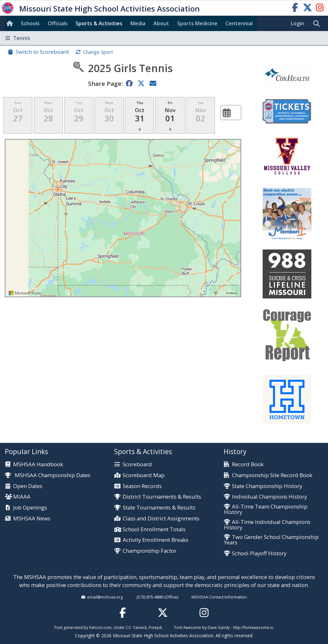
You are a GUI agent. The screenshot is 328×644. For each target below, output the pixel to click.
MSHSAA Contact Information (219, 597)
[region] (123, 218)
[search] (318, 24)
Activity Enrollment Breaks (156, 540)
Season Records (142, 486)
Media (138, 23)
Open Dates (28, 486)
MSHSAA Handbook (38, 465)
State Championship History (267, 486)
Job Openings (30, 508)
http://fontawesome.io (253, 627)
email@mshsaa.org (105, 597)
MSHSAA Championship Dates (48, 475)
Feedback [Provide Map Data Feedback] (232, 293)
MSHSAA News (32, 519)
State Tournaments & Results (159, 508)
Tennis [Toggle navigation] (18, 38)
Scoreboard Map (144, 475)
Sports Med (197, 23)
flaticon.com (100, 627)
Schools (30, 23)
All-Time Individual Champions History (267, 525)
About (161, 23)
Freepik (155, 627)
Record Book (248, 465)
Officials (58, 23)
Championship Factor (150, 551)
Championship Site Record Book (272, 475)
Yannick (140, 627)
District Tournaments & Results (162, 497)
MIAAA (22, 497)
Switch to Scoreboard (42, 52)
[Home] (11, 23)
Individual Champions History (269, 497)
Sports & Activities (99, 23)
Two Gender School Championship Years (271, 540)
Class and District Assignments (161, 519)
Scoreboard (137, 465)
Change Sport (98, 52)
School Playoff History (259, 554)
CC (128, 627)
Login (298, 23)
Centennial (239, 23)
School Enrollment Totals (154, 530)
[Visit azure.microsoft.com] (25, 293)
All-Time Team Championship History (266, 509)
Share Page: (105, 83)
